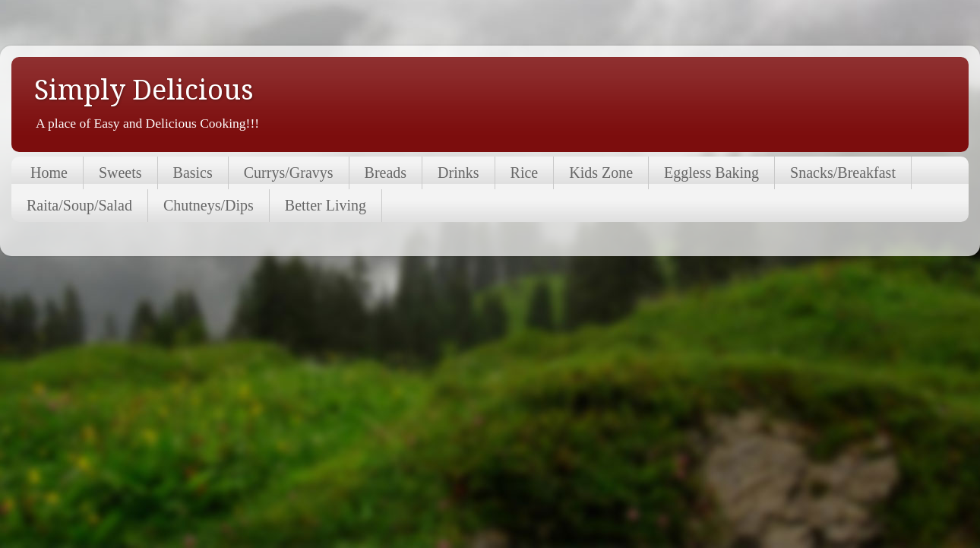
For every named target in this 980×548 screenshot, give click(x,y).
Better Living (326, 205)
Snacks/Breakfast (843, 173)
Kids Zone (601, 173)
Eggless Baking (711, 173)
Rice (525, 173)
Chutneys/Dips (209, 205)
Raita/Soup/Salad (79, 205)
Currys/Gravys (289, 173)
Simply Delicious (144, 90)
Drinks (458, 173)
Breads (386, 173)
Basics (193, 173)
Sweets (120, 173)
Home (49, 173)
